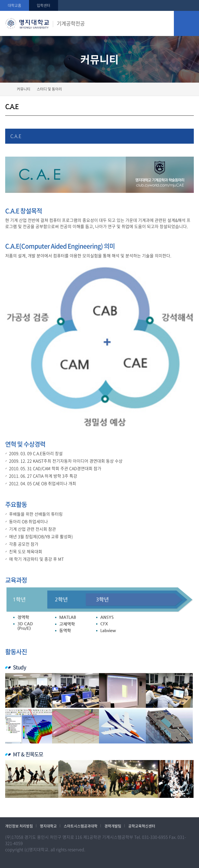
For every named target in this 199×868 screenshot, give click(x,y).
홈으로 (8, 89)
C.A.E (16, 136)
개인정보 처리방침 (19, 826)
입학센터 (44, 5)
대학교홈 (15, 5)
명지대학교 (48, 826)
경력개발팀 (113, 826)
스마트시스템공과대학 (81, 826)
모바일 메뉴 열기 (186, 23)
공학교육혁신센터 (142, 826)
